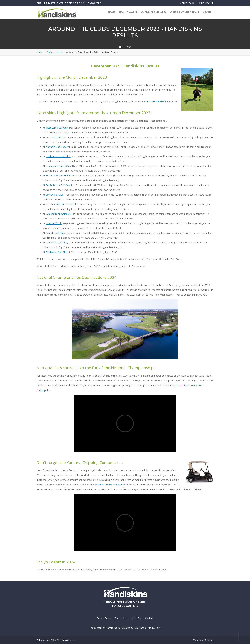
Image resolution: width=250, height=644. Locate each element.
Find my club (206, 3)
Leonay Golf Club (55, 195)
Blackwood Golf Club (57, 252)
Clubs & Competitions (185, 13)
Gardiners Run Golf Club (58, 156)
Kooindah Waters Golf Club (60, 176)
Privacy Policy (104, 618)
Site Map (137, 618)
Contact (149, 618)
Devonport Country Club (58, 166)
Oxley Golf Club (54, 223)
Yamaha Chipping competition (110, 485)
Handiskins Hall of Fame (159, 102)
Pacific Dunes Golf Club (58, 185)
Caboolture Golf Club (57, 242)
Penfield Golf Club (55, 233)
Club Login (187, 3)
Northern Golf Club (55, 147)
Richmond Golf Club (56, 137)
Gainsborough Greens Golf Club (62, 204)
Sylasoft (209, 640)
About (207, 13)
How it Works (128, 13)
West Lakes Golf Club (57, 128)
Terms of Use (122, 618)
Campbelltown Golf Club (58, 214)
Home (112, 13)
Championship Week (154, 13)
